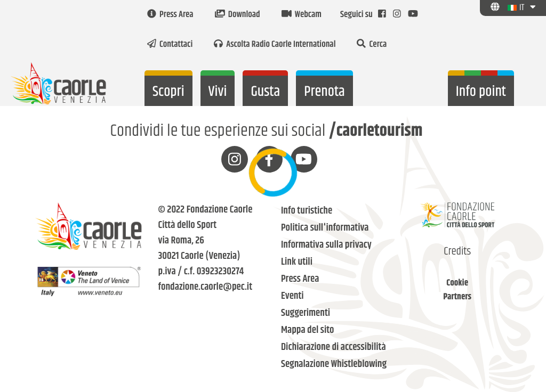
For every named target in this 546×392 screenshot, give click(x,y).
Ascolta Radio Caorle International (275, 45)
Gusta (265, 92)
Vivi (218, 92)
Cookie (457, 283)
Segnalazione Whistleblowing (334, 365)
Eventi (292, 296)
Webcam (302, 15)
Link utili (297, 262)
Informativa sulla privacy (326, 245)
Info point (481, 92)
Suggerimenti (306, 313)
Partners (457, 297)
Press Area (170, 15)
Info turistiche (307, 211)
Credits (457, 252)
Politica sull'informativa (325, 228)
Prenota (324, 92)
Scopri (168, 92)
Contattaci (170, 45)
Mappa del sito (308, 330)
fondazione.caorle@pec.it (205, 287)
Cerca (372, 45)
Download (238, 15)
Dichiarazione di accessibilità (334, 348)
